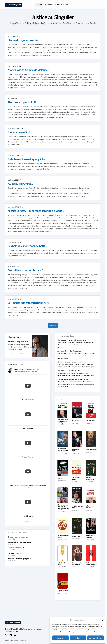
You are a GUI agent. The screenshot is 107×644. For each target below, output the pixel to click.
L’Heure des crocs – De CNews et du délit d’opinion (63, 421)
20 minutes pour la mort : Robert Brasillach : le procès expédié (63, 507)
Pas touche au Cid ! (15, 553)
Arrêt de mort (76, 536)
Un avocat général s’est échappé (77, 564)
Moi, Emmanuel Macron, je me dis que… (63, 450)
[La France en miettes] (91, 495)
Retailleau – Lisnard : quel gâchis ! (20, 559)
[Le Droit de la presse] (63, 553)
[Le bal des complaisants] (91, 468)
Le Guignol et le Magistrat (90, 536)
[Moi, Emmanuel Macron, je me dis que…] (63, 439)
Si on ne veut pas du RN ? (16, 548)
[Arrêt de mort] (77, 526)
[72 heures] (63, 468)
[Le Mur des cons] (91, 410)
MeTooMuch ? (76, 421)
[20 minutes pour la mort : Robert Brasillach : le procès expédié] (63, 495)
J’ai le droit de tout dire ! (77, 507)
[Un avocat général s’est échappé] (77, 553)
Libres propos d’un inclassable (63, 591)
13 (22, 180)
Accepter (60, 638)
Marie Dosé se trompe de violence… (21, 542)
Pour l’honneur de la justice (63, 536)
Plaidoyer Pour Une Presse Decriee (91, 564)
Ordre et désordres (91, 450)
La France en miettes (89, 507)
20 (22, 128)
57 (21, 99)
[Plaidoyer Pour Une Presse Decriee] (91, 553)
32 (22, 267)
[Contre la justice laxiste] (77, 468)
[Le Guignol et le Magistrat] (91, 526)
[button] (103, 620)
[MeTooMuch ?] (77, 410)
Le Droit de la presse (61, 564)
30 (22, 207)
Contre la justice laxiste (76, 478)
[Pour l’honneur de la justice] (63, 526)
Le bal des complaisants (90, 478)
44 (22, 155)
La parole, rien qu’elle (76, 450)
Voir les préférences (96, 638)
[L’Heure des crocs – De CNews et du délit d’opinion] (62, 410)
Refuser (78, 638)
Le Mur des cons (90, 421)
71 (22, 242)
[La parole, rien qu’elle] (77, 439)
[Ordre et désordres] (91, 439)
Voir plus (53, 326)
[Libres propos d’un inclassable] (63, 581)
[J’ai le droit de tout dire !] (77, 495)
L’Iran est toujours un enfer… (18, 537)
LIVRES (60, 399)
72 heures (60, 478)
